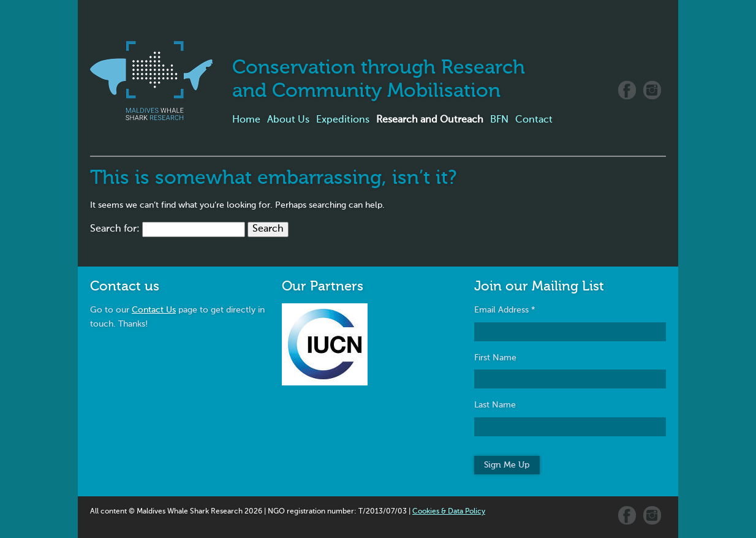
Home (246, 120)
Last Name (495, 405)
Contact (534, 120)
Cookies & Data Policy (449, 512)
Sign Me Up (507, 465)
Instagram (652, 90)
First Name (495, 358)
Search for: (115, 229)
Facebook (627, 90)
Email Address (505, 310)
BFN (499, 120)
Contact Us (154, 310)
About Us (288, 120)
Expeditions (343, 120)
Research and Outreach (430, 120)
